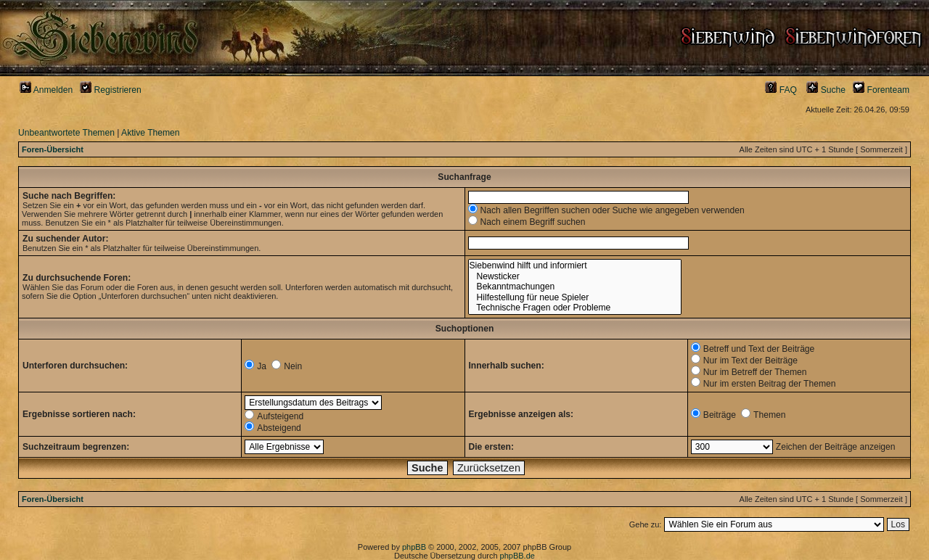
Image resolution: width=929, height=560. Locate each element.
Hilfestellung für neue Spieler (575, 298)
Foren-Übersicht (53, 149)
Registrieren (111, 90)
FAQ (781, 90)
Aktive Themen (150, 133)
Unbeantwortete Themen (66, 133)
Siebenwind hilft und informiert (575, 266)
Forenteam (881, 90)
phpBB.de (517, 556)
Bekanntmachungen (575, 287)
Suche (826, 90)
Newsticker (575, 277)
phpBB (414, 547)
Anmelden (46, 90)
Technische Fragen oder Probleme (575, 308)
